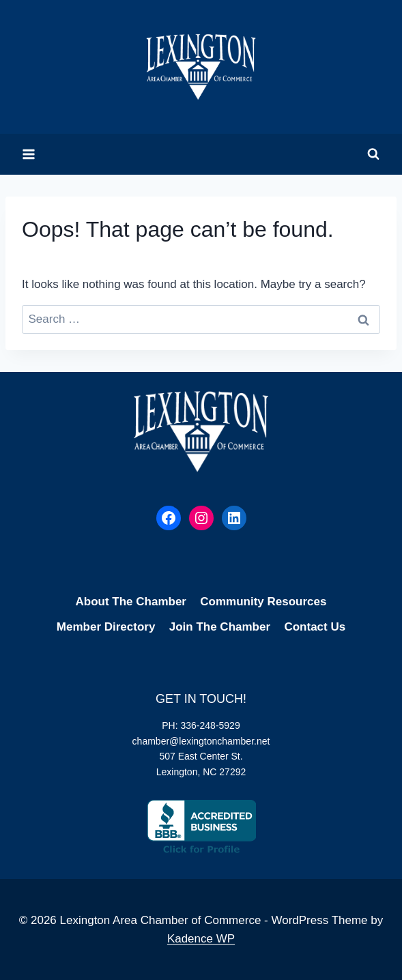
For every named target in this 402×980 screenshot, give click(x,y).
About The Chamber (131, 602)
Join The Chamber (220, 627)
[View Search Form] (373, 154)
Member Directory (106, 627)
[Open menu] (29, 154)
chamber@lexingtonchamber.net (201, 741)
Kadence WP (201, 939)
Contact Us (315, 627)
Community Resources (263, 602)
